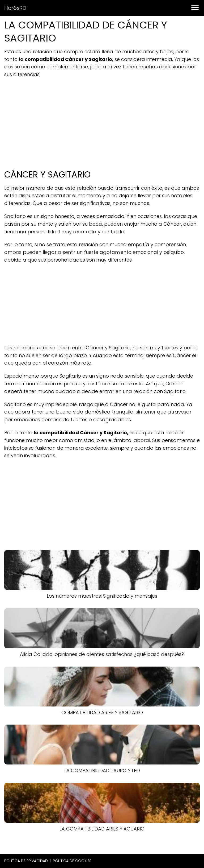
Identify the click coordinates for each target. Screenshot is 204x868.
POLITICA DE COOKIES (72, 861)
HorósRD (15, 8)
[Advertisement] (102, 121)
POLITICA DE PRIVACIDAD (26, 861)
